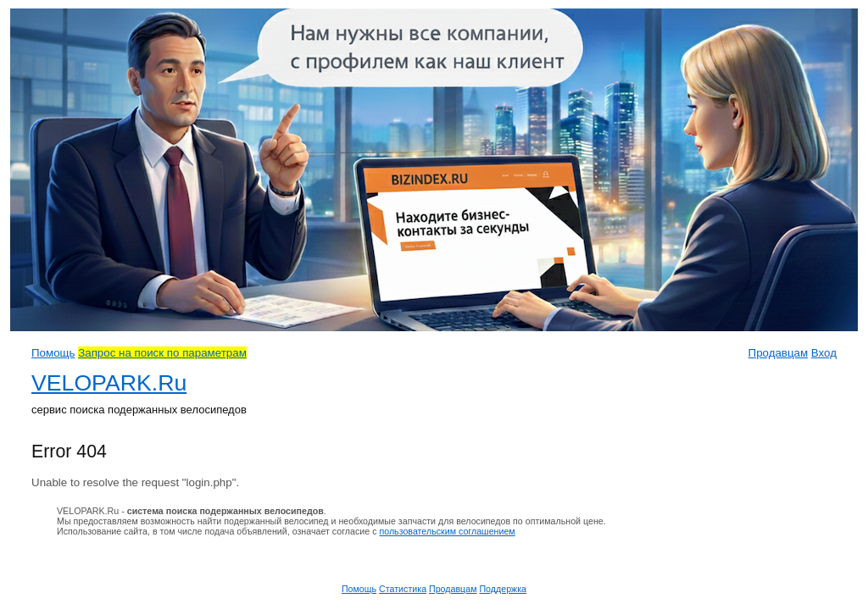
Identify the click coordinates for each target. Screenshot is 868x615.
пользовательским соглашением (447, 531)
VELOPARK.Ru (109, 383)
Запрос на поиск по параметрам (162, 353)
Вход (824, 353)
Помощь (53, 353)
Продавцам (779, 353)
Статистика (403, 589)
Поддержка (503, 589)
